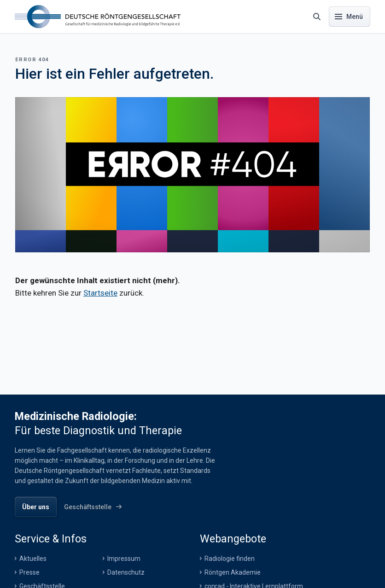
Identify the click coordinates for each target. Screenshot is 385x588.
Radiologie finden (230, 547)
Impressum (124, 547)
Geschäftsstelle (42, 574)
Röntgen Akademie (233, 560)
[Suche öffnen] (317, 17)
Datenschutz (126, 560)
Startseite (100, 293)
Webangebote (233, 527)
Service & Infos (51, 527)
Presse (29, 560)
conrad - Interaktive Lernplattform (254, 574)
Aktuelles (33, 547)
